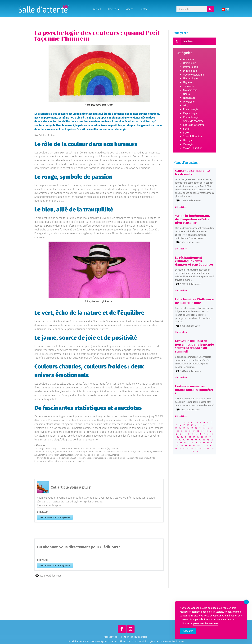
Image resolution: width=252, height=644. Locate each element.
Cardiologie (189, 63)
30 (205, 428)
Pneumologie (191, 109)
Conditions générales (149, 641)
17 (192, 425)
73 (185, 443)
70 (212, 440)
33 (178, 431)
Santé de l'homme (193, 121)
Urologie (188, 140)
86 (198, 446)
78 (204, 443)
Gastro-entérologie (193, 75)
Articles (113, 9)
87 (203, 446)
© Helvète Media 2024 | (80, 641)
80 (212, 443)
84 (190, 446)
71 (177, 443)
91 (180, 448)
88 (207, 446)
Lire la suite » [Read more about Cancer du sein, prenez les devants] (181, 207)
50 (209, 434)
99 (212, 448)
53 (182, 437)
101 (198, 451)
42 (176, 434)
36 (190, 431)
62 (180, 440)
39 (203, 431)
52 (178, 437)
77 (200, 443)
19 (200, 425)
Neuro (186, 94)
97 (204, 448)
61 (176, 440)
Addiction (188, 59)
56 (194, 437)
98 (208, 448)
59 (206, 437)
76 (196, 443)
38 (198, 431)
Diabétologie (190, 71)
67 (200, 440)
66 (196, 440)
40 (207, 431)
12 (211, 422)
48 (200, 434)
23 (176, 428)
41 (211, 431)
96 (200, 448)
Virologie (188, 144)
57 (198, 437)
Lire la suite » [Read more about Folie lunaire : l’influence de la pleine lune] (181, 332)
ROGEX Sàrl (132, 641)
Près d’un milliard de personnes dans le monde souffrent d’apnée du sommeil (194, 346)
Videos (129, 9)
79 (208, 443)
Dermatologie (191, 67)
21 (208, 425)
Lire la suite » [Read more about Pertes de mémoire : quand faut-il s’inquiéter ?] (181, 416)
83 (186, 446)
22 (212, 425)
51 (212, 434)
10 (204, 422)
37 (194, 431)
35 (186, 431)
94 (192, 448)
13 (176, 425)
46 (192, 434)
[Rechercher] (210, 9)
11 (208, 422)
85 (194, 446)
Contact (144, 9)
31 (209, 428)
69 (208, 440)
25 (184, 428)
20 (204, 425)
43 (180, 434)
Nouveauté (189, 98)
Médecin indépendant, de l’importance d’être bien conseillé (193, 219)
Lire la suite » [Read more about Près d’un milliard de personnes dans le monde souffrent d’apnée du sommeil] (181, 377)
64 (188, 440)
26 (188, 428)
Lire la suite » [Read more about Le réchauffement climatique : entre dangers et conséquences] (181, 291)
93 (188, 448)
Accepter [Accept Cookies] (188, 636)
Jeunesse (188, 86)
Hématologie (190, 79)
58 (202, 437)
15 (184, 425)
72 (181, 443)
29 (200, 428)
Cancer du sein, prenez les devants (192, 173)
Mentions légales (99, 641)
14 (180, 425)
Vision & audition (193, 148)
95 (196, 448)
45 (188, 434)
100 (193, 451)
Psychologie (190, 113)
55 (190, 437)
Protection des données (173, 641)
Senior (187, 129)
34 (182, 431)
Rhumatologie (191, 117)
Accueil (97, 9)
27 (192, 428)
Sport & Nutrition (192, 136)
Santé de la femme (194, 125)
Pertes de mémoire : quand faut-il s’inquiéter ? (194, 390)
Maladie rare (190, 90)
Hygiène (188, 82)
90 (176, 448)
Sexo (186, 133)
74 (189, 443)
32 (212, 428)
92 (184, 448)
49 (204, 434)
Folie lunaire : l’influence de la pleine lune (194, 301)
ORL (185, 106)
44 (184, 434)
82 (182, 446)
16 (188, 425)
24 (180, 428)
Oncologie (189, 102)
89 (211, 446)
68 (204, 440)
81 (178, 446)
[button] (195, 41)
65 (192, 440)
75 (192, 443)
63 (184, 440)
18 (196, 425)
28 (196, 428)
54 (186, 437)
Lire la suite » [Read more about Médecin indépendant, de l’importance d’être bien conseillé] (181, 249)
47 (196, 434)
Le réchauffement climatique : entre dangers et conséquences (194, 261)
